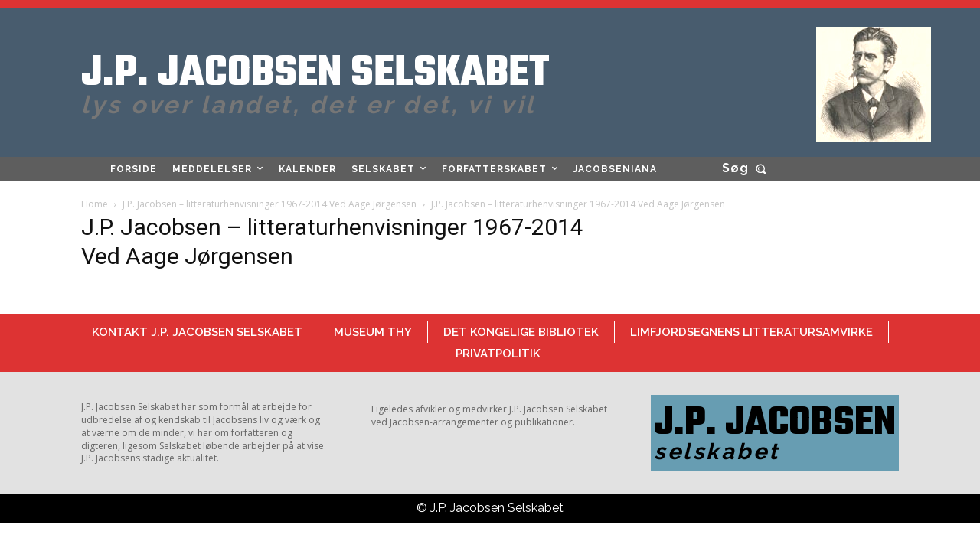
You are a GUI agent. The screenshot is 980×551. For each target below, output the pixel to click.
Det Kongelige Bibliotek (521, 332)
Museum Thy (373, 332)
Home (95, 204)
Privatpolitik (498, 354)
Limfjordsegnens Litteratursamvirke (751, 332)
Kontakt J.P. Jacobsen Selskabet (197, 332)
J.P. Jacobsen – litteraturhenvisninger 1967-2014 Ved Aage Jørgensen (269, 204)
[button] (747, 168)
